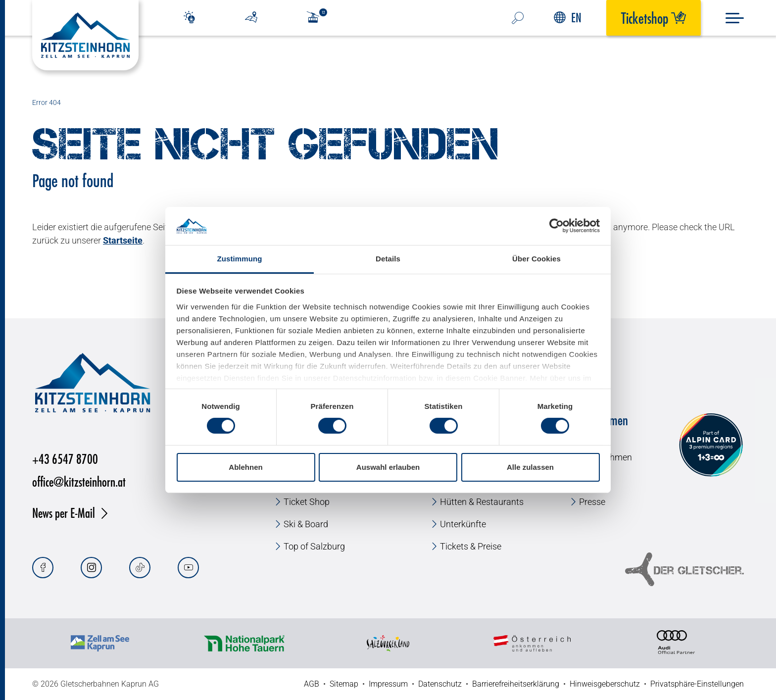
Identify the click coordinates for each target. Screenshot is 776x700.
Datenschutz (440, 684)
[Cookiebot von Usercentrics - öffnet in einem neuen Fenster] (557, 226)
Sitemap (344, 684)
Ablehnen (245, 467)
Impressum (388, 684)
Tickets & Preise (471, 546)
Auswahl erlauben (388, 467)
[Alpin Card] (711, 445)
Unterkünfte (463, 524)
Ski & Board (306, 524)
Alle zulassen (530, 467)
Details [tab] (388, 259)
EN (568, 18)
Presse (592, 502)
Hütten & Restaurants (482, 502)
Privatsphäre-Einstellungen (697, 684)
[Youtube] (188, 568)
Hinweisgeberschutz (605, 684)
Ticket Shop (307, 502)
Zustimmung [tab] (240, 259)
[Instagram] (91, 568)
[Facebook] (43, 568)
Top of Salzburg (314, 546)
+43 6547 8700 (65, 459)
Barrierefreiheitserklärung (516, 684)
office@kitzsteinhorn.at (79, 481)
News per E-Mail (64, 513)
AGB (312, 684)
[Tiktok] (140, 568)
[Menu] (735, 18)
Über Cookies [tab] (536, 259)
